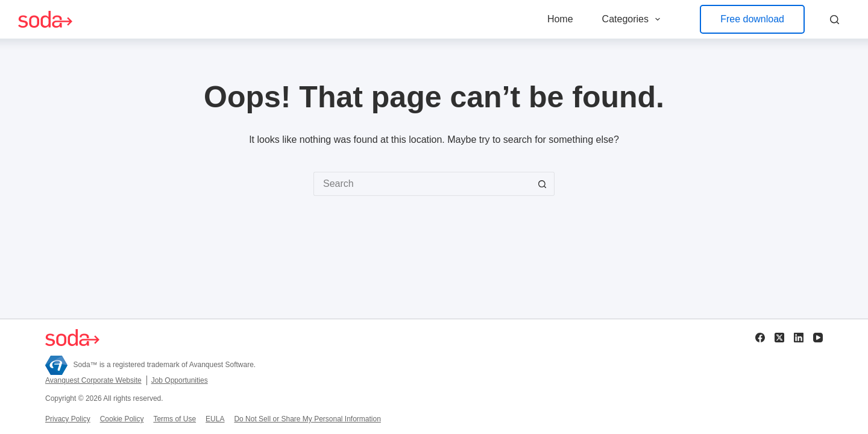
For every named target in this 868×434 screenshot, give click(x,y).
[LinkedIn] (799, 338)
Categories (634, 19)
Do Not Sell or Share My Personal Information (307, 419)
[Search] (835, 20)
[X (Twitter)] (779, 338)
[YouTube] (818, 338)
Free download (752, 19)
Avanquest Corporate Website (93, 380)
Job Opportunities (180, 380)
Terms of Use (175, 419)
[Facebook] (760, 338)
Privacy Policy (68, 419)
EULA (215, 419)
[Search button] (542, 184)
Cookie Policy (122, 419)
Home (560, 19)
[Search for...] (422, 184)
